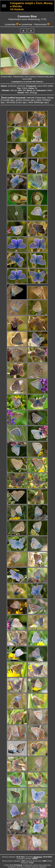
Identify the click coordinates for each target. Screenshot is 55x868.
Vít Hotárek (18, 865)
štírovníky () (17, 102)
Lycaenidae (10, 24)
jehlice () (26, 100)
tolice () (39, 102)
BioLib (40, 82)
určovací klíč (31, 82)
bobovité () (36, 98)
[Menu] (4, 6)
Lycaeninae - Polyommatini (34, 24)
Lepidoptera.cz (18, 82)
